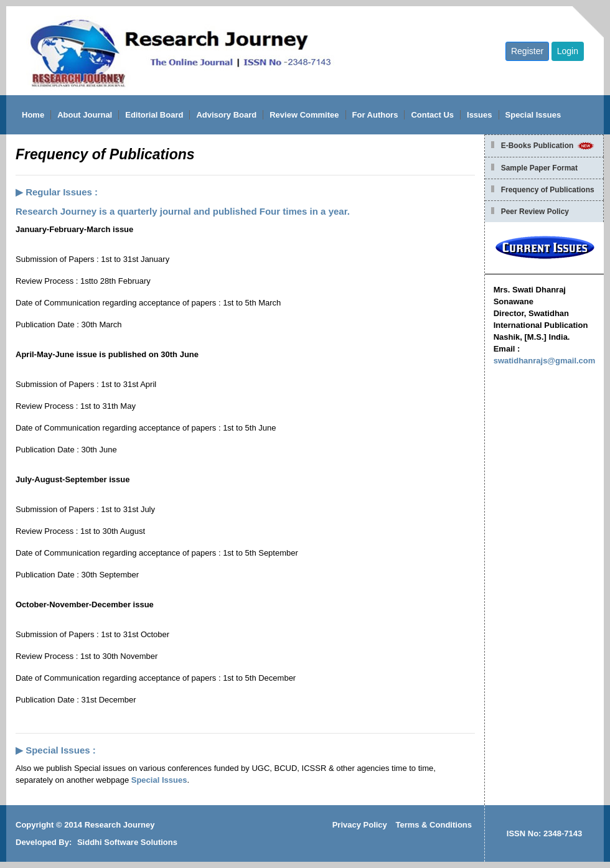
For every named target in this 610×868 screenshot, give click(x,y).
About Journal (85, 115)
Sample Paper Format (539, 168)
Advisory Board (226, 115)
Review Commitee (304, 115)
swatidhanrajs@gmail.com (545, 361)
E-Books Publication (548, 146)
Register (527, 51)
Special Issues (533, 115)
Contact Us (432, 115)
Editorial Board (154, 115)
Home (33, 115)
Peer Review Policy (535, 212)
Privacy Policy (360, 825)
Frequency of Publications (548, 190)
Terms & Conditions (434, 825)
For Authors (375, 115)
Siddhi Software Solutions (127, 842)
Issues (479, 115)
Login (568, 51)
